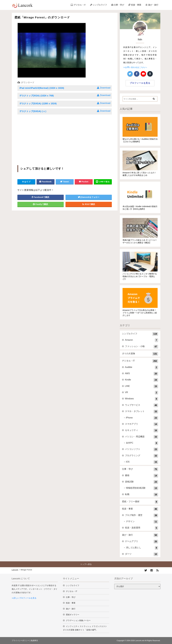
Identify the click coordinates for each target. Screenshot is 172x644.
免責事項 (34, 641)
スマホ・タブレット (142, 412)
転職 (142, 495)
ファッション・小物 (142, 347)
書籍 (142, 476)
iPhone (142, 418)
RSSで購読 (89, 204)
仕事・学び (119, 5)
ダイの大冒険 (140, 354)
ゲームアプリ (142, 542)
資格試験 (142, 482)
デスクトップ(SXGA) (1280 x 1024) (65, 103)
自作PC (142, 443)
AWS (142, 374)
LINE (142, 386)
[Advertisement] (40, 139)
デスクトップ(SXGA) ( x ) (65, 111)
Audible (142, 367)
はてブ (26, 182)
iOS (142, 462)
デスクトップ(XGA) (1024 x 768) (65, 95)
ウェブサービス (142, 405)
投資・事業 (136, 5)
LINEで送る (103, 182)
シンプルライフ (100, 5)
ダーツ (142, 554)
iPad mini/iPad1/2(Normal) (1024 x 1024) (65, 88)
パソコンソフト (142, 449)
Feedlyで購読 (40, 204)
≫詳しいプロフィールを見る (24, 598)
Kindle (142, 380)
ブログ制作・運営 (142, 515)
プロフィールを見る (140, 83)
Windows (142, 399)
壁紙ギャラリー (73, 615)
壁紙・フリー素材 (140, 502)
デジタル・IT (80, 5)
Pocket (84, 182)
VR (142, 393)
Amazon (142, 340)
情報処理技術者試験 (142, 488)
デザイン (142, 522)
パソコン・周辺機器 (142, 437)
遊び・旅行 (153, 5)
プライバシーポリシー (21, 641)
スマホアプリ (142, 424)
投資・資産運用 (142, 528)
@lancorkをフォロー (89, 197)
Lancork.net (140, 641)
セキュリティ (142, 431)
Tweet (65, 182)
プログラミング (142, 456)
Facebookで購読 (40, 197)
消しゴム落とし (142, 548)
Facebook (45, 182)
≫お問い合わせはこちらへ (135, 67)
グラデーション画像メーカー (78, 620)
